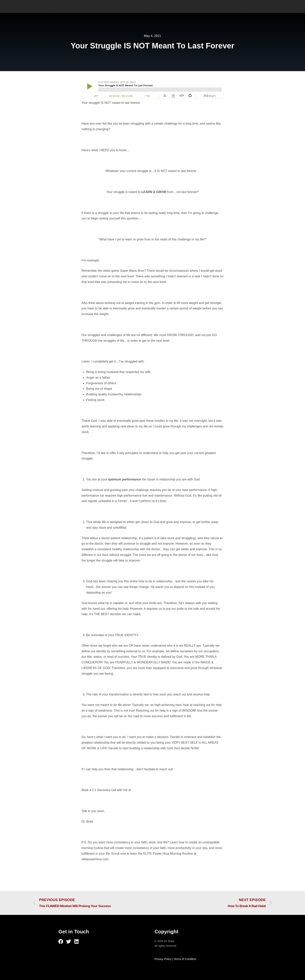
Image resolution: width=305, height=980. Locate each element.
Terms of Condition (185, 959)
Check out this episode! (98, 870)
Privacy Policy (163, 959)
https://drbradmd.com (147, 790)
